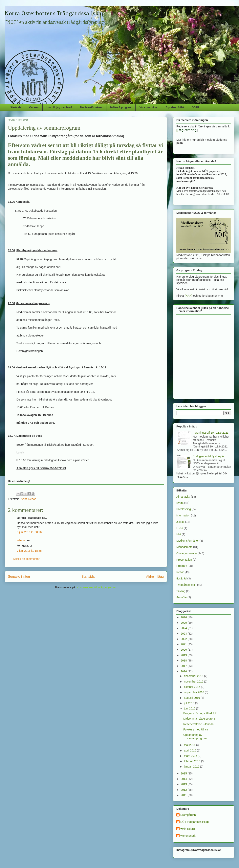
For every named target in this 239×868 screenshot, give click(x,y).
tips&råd (181, 578)
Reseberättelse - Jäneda (198, 724)
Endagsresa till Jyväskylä (208, 456)
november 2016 (194, 682)
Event (23, 499)
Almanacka (183, 497)
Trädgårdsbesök (186, 585)
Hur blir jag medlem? (59, 107)
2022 (184, 639)
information (183, 515)
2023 (184, 634)
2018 (184, 661)
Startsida (16, 107)
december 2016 (194, 676)
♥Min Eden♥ (188, 829)
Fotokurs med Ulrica (196, 729)
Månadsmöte (184, 547)
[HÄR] (188, 296)
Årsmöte (182, 597)
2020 (184, 650)
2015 (184, 773)
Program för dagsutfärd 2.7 (200, 713)
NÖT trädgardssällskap (195, 822)
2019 (184, 655)
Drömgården (188, 815)
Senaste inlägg (19, 577)
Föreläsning (184, 509)
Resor (32, 499)
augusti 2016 (192, 698)
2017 (184, 666)
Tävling (181, 591)
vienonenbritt (188, 836)
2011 (184, 795)
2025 (184, 623)
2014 (184, 779)
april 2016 (190, 750)
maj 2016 (190, 745)
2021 (184, 644)
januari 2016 (192, 767)
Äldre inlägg (155, 577)
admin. (21, 540)
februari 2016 (192, 761)
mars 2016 (191, 756)
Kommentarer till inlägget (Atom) (97, 587)
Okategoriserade (187, 553)
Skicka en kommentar (26, 559)
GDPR (195, 107)
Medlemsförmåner (91, 107)
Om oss (34, 107)
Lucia (180, 528)
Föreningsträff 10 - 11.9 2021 (211, 433)
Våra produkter (149, 107)
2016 (184, 671)
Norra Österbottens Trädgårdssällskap (55, 14)
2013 (184, 784)
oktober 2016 (192, 687)
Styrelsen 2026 (175, 107)
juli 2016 (189, 703)
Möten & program (121, 107)
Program (182, 566)
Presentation (184, 560)
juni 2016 (190, 708)
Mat (179, 534)
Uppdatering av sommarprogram (195, 737)
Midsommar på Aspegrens (199, 719)
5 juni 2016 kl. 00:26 (29, 532)
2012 (184, 790)
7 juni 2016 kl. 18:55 (29, 551)
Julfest (180, 522)
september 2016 (194, 692)
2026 (184, 617)
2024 (184, 628)
